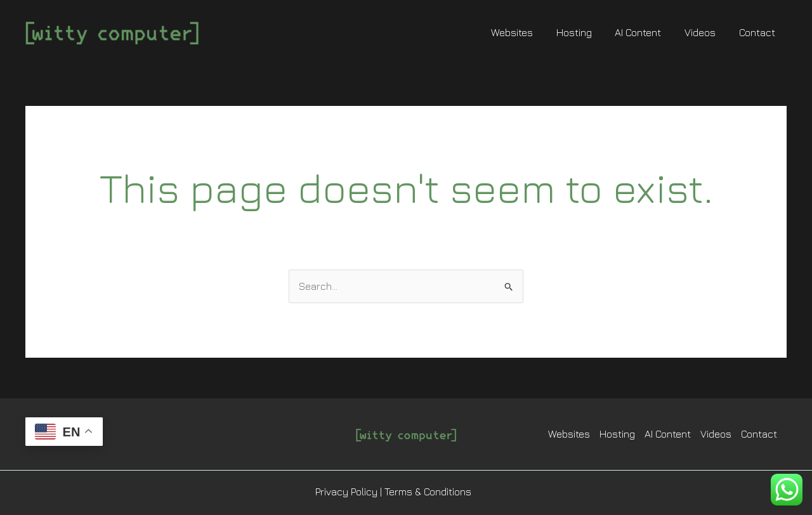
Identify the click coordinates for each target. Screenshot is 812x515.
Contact (758, 32)
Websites (525, 32)
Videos (704, 32)
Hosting (584, 32)
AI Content (645, 32)
